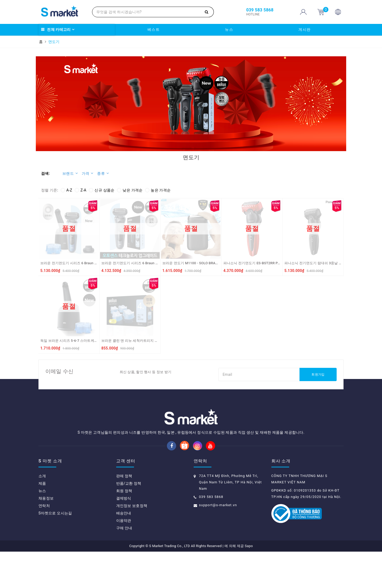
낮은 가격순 (130, 190)
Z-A (81, 190)
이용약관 (124, 557)
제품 (42, 520)
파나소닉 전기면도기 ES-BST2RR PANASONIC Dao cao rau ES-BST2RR (279, 263)
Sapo (249, 582)
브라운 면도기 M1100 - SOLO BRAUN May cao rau (201, 263)
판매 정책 (124, 512)
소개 (42, 512)
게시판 (305, 29)
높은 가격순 (158, 190)
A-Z (66, 190)
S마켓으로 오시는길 (55, 549)
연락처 (44, 542)
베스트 (154, 29)
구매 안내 (124, 564)
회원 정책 (124, 527)
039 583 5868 (211, 533)
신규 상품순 (102, 190)
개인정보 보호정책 (132, 542)
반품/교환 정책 (129, 520)
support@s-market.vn (218, 541)
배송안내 (124, 549)
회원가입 (318, 374)
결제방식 (124, 535)
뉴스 (229, 29)
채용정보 (46, 535)
